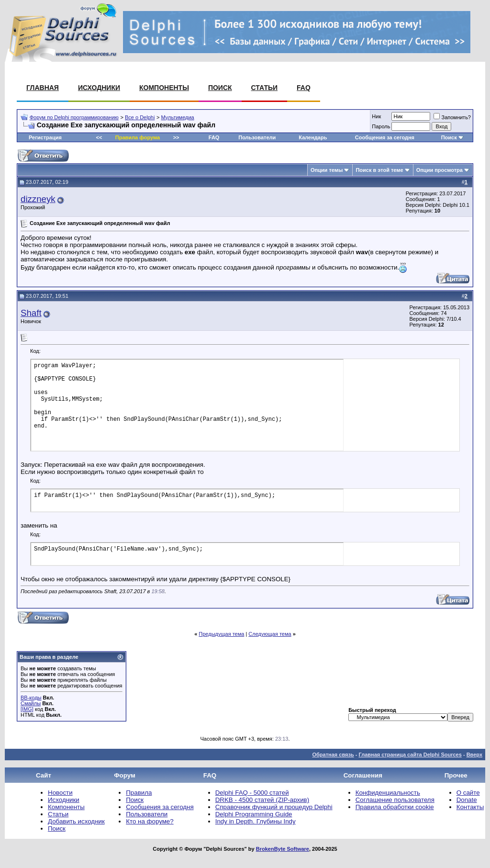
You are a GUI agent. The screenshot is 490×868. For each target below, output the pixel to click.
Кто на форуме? (150, 821)
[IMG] (27, 709)
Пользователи (257, 137)
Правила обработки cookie (395, 807)
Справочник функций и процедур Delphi (274, 807)
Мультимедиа (178, 117)
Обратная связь (333, 755)
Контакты (470, 807)
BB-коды (31, 698)
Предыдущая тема (221, 634)
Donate (467, 800)
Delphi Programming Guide (254, 814)
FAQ (304, 88)
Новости (60, 793)
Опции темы (327, 170)
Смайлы (31, 703)
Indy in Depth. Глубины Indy (256, 821)
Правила (139, 793)
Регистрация (45, 137)
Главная (43, 88)
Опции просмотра (440, 170)
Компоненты (164, 88)
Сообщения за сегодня (385, 137)
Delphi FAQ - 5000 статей (252, 793)
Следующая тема (270, 634)
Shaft (31, 313)
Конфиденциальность (388, 793)
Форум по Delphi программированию (74, 117)
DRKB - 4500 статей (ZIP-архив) (262, 800)
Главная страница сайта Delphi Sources (410, 755)
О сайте (468, 793)
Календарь (313, 137)
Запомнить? (452, 117)
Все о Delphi (140, 117)
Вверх (474, 755)
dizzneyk (38, 199)
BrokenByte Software (283, 849)
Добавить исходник (76, 821)
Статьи (265, 88)
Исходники (99, 88)
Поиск (220, 88)
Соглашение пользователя (395, 800)
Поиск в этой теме (379, 170)
